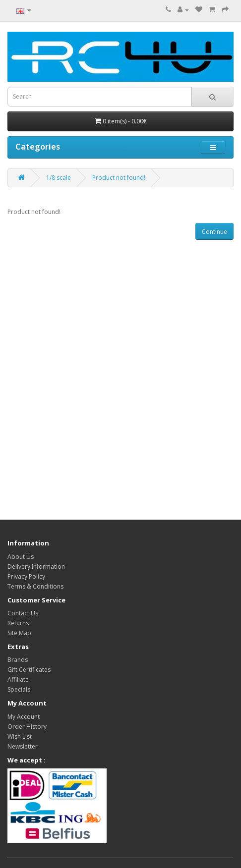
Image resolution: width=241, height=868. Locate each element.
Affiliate (18, 679)
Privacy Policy (26, 576)
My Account (24, 717)
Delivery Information (36, 567)
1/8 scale (59, 178)
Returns (18, 623)
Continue (214, 232)
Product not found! (119, 178)
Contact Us (23, 613)
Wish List (20, 736)
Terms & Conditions (35, 586)
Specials (19, 689)
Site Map (19, 633)
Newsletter (23, 746)
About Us (21, 557)
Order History (27, 727)
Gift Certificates (29, 670)
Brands (18, 660)
